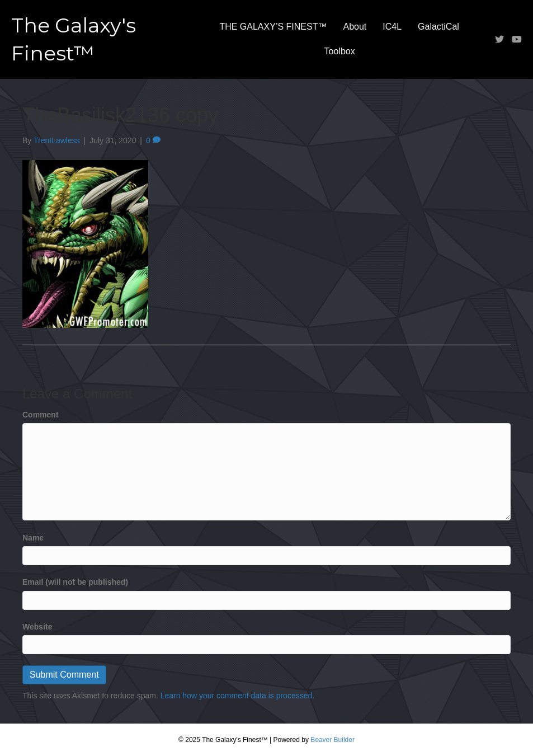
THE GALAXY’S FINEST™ (273, 27)
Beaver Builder (332, 740)
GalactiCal (438, 27)
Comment (41, 415)
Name (33, 538)
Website (37, 627)
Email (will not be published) (75, 582)
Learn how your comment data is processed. (237, 696)
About (355, 27)
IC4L (392, 27)
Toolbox (340, 51)
